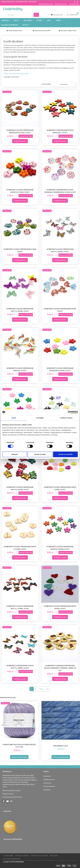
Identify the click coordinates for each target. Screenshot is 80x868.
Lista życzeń (57, 15)
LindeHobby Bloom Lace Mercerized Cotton (19, 746)
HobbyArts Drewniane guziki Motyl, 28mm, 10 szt (20, 667)
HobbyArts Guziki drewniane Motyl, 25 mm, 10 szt (20, 607)
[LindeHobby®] (13, 8)
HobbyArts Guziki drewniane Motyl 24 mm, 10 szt (20, 310)
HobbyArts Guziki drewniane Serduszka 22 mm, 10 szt (20, 131)
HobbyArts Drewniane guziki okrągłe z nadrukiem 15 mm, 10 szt (60, 191)
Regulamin (54, 856)
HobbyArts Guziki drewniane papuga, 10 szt (20, 369)
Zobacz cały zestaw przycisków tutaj (16, 73)
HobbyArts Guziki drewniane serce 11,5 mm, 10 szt (20, 548)
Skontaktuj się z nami (46, 4)
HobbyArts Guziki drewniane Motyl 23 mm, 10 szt (20, 488)
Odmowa (15, 454)
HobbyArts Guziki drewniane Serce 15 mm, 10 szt (60, 488)
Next (41, 689)
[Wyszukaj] (36, 15)
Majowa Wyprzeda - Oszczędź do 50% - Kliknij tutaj (19, 1)
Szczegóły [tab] (40, 418)
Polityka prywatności (12, 859)
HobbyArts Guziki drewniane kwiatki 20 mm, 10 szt (60, 548)
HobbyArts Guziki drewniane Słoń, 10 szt (60, 310)
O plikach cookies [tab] (66, 418)
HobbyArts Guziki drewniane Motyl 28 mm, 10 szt (60, 250)
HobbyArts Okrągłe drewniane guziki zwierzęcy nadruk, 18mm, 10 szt (60, 668)
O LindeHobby (74, 4)
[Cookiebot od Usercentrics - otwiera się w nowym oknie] (69, 412)
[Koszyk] (72, 14)
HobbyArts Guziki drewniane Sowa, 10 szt (20, 250)
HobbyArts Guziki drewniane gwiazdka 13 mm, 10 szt (60, 369)
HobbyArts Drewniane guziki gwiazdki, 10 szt (60, 131)
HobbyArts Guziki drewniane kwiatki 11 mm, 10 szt (20, 191)
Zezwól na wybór (40, 454)
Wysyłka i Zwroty (61, 4)
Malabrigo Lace (61, 746)
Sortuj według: (46, 84)
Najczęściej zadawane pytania (11, 790)
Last (47, 689)
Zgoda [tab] (14, 418)
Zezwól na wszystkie (65, 454)
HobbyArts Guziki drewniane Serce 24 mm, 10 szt (60, 607)
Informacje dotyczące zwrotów (12, 797)
